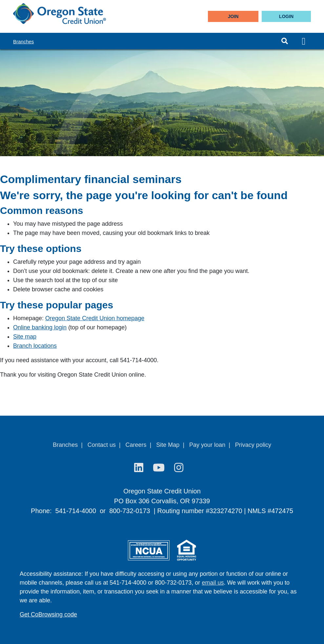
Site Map (168, 445)
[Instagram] (179, 468)
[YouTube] (160, 468)
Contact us (102, 445)
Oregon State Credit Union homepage (95, 318)
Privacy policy (253, 445)
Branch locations (35, 346)
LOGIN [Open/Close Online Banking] (286, 16)
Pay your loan (207, 445)
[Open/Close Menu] (304, 41)
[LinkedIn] (140, 468)
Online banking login (40, 327)
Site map (25, 337)
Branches (23, 42)
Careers (136, 445)
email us (213, 583)
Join (233, 16)
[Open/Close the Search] (285, 41)
